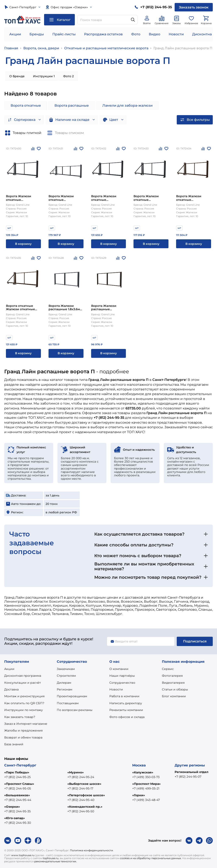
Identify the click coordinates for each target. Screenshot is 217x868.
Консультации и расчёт (23, 683)
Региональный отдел (191, 772)
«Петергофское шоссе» (86, 795)
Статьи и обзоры (175, 689)
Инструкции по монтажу (24, 710)
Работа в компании (124, 696)
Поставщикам (68, 703)
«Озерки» (12, 807)
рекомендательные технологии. (56, 861)
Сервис (168, 669)
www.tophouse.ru (23, 855)
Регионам (65, 689)
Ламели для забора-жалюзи (127, 105)
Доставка (11, 689)
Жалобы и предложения (23, 730)
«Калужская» (143, 772)
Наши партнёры (122, 676)
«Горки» (139, 795)
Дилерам (64, 683)
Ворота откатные (26, 105)
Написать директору (126, 703)
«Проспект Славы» (19, 784)
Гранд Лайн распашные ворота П (183, 48)
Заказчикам (66, 669)
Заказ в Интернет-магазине (26, 724)
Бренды (37, 34)
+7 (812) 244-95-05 (18, 788)
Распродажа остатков (103, 34)
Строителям (66, 676)
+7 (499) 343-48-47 (146, 800)
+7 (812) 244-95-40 (81, 800)
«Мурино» (76, 772)
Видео (154, 34)
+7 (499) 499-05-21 (146, 788)
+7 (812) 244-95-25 (17, 777)
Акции (15, 34)
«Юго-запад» (15, 818)
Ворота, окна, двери (41, 48)
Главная (11, 48)
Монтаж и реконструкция (24, 696)
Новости (176, 34)
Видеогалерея (173, 683)
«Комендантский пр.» (85, 807)
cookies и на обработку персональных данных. (151, 858)
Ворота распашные (72, 105)
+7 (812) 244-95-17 (80, 788)
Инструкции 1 (44, 76)
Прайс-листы (64, 34)
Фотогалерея (172, 676)
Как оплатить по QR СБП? (24, 703)
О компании (119, 669)
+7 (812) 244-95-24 (81, 777)
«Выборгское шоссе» (84, 784)
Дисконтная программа (23, 676)
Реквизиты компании (126, 710)
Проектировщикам (72, 696)
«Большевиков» (17, 795)
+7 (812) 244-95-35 (17, 811)
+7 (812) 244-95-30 (18, 823)
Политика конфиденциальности (91, 850)
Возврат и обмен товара (23, 737)
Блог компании (174, 696)
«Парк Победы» (17, 772)
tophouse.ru (51, 858)
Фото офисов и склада (127, 717)
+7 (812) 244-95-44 (18, 800)
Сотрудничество (122, 683)
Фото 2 (68, 76)
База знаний (14, 744)
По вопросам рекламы (75, 710)
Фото (136, 34)
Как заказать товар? (20, 717)
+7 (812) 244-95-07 (188, 777)
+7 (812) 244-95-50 (81, 811)
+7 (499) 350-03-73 (146, 777)
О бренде (17, 76)
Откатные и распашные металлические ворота (106, 48)
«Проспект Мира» (146, 784)
